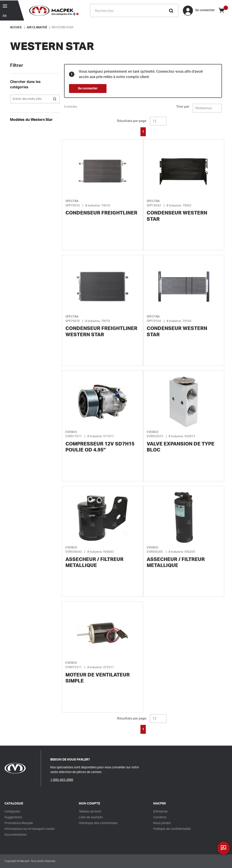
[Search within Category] (55, 99)
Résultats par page (132, 121)
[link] (131, 131)
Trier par (183, 107)
